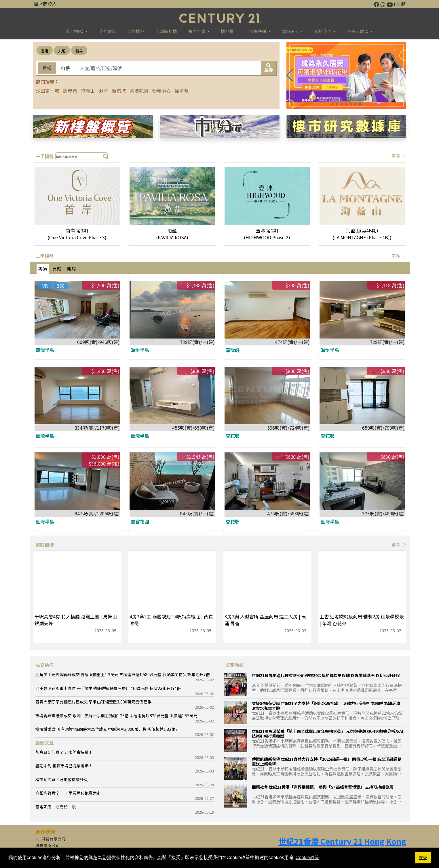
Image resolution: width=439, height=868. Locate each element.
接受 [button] (423, 858)
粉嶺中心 (161, 91)
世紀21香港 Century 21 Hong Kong (342, 841)
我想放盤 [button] (108, 31)
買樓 (47, 68)
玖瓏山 (88, 91)
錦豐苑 (70, 91)
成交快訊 (45, 665)
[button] (290, 75)
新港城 (119, 91)
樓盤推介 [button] (229, 31)
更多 (399, 156)
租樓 (65, 68)
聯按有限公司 (48, 845)
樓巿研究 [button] (291, 31)
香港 (45, 51)
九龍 (62, 51)
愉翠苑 (182, 91)
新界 (79, 51)
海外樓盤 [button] (136, 31)
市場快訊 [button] (258, 31)
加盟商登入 (45, 4)
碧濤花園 (139, 91)
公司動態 (235, 665)
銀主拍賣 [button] (197, 31)
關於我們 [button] (323, 31)
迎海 (103, 91)
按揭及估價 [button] (358, 31)
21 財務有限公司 (51, 839)
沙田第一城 (47, 91)
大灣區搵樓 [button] (166, 31)
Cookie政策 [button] (307, 858)
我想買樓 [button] (75, 31)
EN (397, 4)
